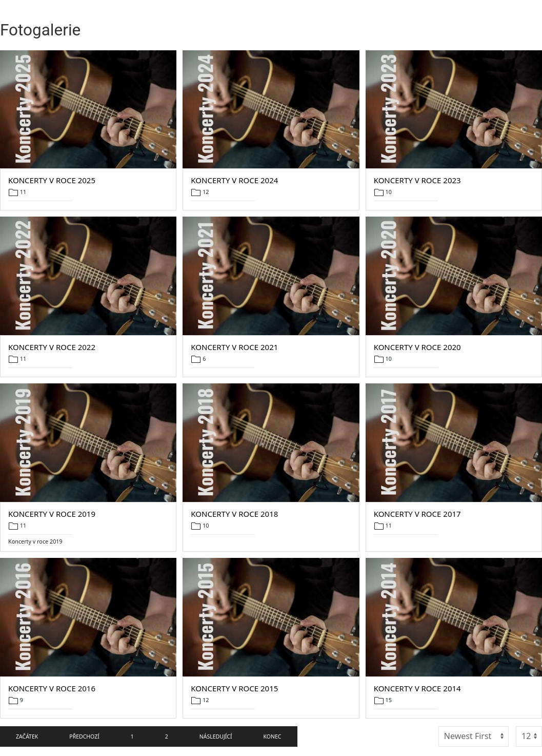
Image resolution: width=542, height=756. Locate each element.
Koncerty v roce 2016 (52, 688)
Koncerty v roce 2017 (417, 514)
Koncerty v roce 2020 (417, 347)
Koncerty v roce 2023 (417, 180)
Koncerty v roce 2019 (52, 514)
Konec (273, 736)
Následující (216, 736)
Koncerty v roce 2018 (234, 514)
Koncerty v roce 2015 (234, 688)
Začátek (27, 736)
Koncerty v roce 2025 (52, 180)
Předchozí (84, 736)
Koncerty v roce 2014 (417, 688)
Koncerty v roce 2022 (52, 347)
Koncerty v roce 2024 (234, 180)
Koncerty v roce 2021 (234, 347)
